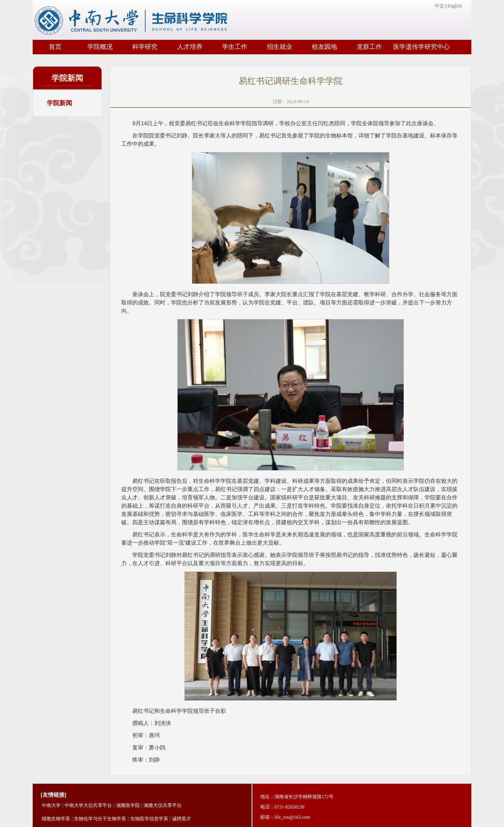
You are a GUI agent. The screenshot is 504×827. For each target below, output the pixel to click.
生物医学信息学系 (149, 819)
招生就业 (280, 47)
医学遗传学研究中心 (421, 47)
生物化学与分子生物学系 (100, 819)
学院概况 (100, 47)
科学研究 (145, 47)
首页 (55, 47)
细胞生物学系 (56, 819)
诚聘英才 (182, 819)
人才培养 (190, 47)
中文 (439, 6)
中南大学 (51, 805)
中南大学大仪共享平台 (88, 805)
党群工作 (369, 47)
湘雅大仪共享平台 (163, 805)
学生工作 (235, 47)
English (455, 6)
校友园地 (324, 47)
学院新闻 (59, 103)
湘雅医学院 (128, 805)
